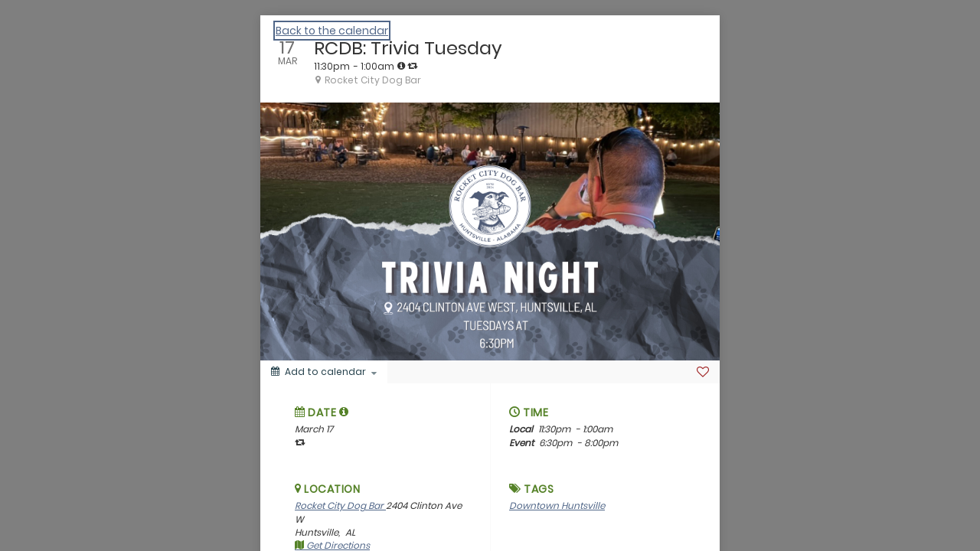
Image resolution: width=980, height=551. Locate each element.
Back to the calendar (332, 31)
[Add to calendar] (324, 372)
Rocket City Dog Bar (340, 505)
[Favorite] (703, 372)
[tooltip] (401, 66)
